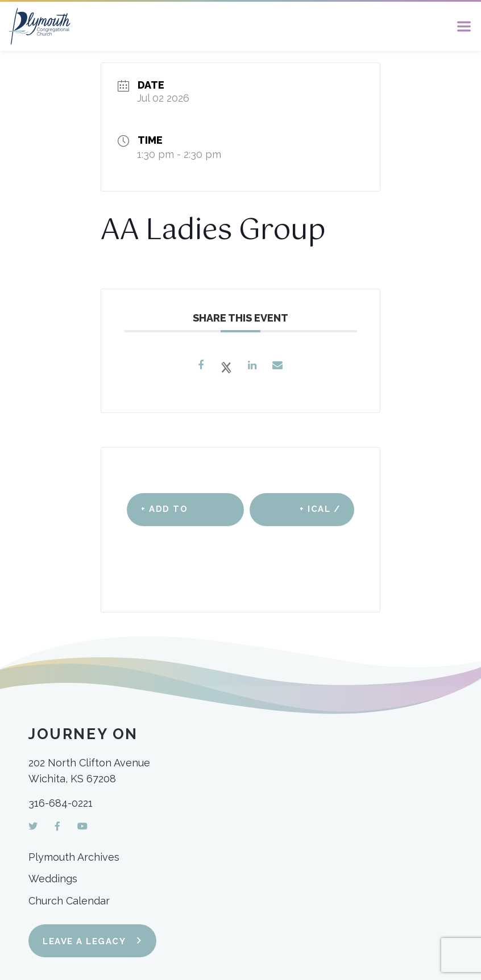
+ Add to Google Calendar (167, 515)
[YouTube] (82, 826)
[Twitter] (33, 826)
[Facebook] (57, 826)
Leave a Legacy (84, 941)
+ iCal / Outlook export (312, 515)
